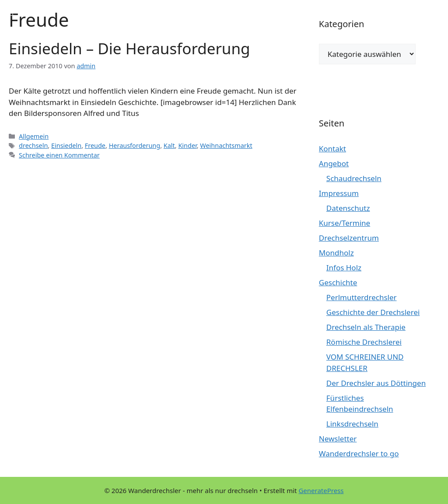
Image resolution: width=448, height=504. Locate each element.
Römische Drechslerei (364, 342)
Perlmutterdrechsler (362, 297)
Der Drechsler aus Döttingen (376, 383)
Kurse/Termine (345, 223)
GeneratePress (321, 490)
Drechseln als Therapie (366, 327)
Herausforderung (135, 145)
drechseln (33, 145)
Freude (95, 145)
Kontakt (332, 149)
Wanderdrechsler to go (359, 453)
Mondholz (336, 253)
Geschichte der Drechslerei (373, 312)
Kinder (187, 145)
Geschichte (338, 282)
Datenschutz (348, 208)
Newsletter (338, 439)
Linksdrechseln (352, 424)
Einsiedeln (66, 145)
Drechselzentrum (349, 238)
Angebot (334, 163)
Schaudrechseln (354, 178)
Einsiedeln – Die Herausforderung (129, 48)
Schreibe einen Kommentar (59, 155)
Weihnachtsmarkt (226, 145)
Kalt (169, 145)
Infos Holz (344, 268)
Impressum (339, 193)
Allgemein (34, 136)
